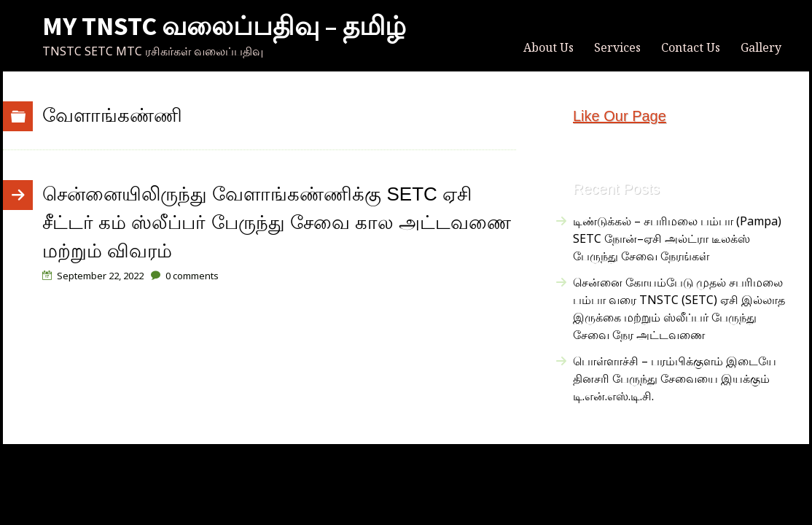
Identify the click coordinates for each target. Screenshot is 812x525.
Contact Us (691, 47)
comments (192, 276)
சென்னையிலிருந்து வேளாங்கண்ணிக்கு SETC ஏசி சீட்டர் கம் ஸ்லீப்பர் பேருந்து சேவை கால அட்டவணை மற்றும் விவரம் (277, 222)
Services (617, 47)
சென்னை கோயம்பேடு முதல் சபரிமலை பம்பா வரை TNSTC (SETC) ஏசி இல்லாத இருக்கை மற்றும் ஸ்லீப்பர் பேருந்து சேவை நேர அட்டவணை (679, 308)
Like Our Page (620, 116)
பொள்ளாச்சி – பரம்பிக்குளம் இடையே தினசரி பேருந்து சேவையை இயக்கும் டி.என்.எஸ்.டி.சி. (675, 378)
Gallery (761, 47)
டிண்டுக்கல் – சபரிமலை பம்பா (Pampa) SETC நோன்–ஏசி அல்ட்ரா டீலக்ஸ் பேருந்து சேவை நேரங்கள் (677, 238)
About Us (549, 47)
